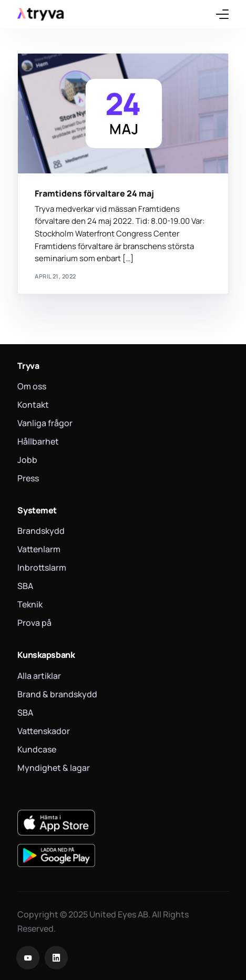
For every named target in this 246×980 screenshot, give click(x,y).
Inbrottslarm (42, 568)
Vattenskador (44, 731)
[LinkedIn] (56, 958)
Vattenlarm (39, 549)
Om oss (32, 386)
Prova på (34, 623)
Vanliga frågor (45, 423)
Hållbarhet (38, 441)
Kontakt (33, 405)
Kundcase (37, 749)
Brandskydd (41, 531)
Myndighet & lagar (54, 768)
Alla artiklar (39, 676)
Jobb (27, 460)
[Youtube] (28, 958)
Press (28, 478)
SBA (25, 586)
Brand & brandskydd (57, 694)
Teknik (30, 604)
